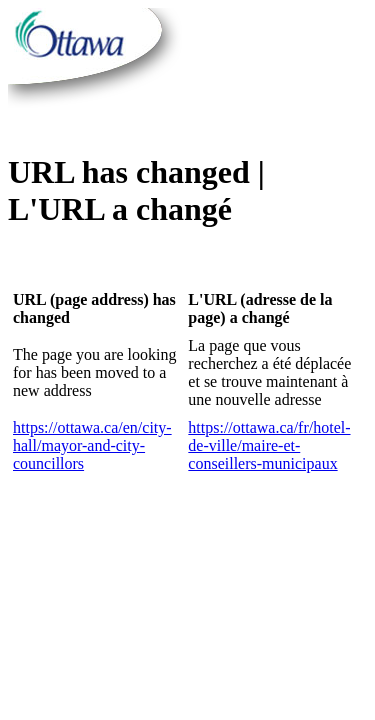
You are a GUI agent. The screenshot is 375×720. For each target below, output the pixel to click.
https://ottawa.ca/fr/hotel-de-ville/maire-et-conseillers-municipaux (269, 445)
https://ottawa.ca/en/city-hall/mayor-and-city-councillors (92, 445)
